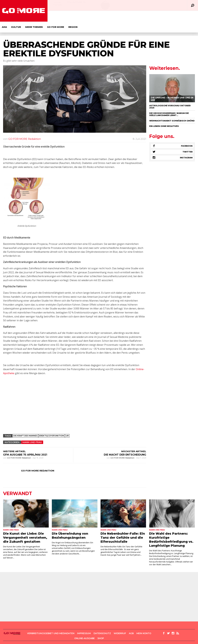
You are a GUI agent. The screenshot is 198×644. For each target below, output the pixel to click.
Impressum (84, 623)
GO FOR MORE (103, 16)
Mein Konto (144, 623)
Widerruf (120, 623)
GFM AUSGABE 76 (76, 2)
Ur (67, 425)
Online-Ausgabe (58, 4)
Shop (101, 627)
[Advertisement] (75, 399)
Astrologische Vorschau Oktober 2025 (170, 96)
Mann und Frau (32, 431)
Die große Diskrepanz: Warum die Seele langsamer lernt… (169, 103)
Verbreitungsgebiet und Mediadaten (51, 623)
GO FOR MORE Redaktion (25, 128)
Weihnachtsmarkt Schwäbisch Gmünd (172, 110)
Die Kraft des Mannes (25, 425)
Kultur (64, 16)
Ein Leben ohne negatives (164, 115)
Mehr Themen (82, 16)
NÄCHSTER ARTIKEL (134, 440)
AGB (131, 623)
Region (121, 16)
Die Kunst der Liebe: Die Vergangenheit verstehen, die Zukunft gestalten (25, 527)
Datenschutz (102, 623)
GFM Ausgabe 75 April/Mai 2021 (25, 444)
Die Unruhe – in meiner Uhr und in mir (172, 88)
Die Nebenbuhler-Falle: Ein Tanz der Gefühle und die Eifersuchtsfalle (123, 527)
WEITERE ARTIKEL (14, 440)
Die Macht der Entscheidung (125, 444)
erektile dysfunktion (52, 425)
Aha (52, 16)
